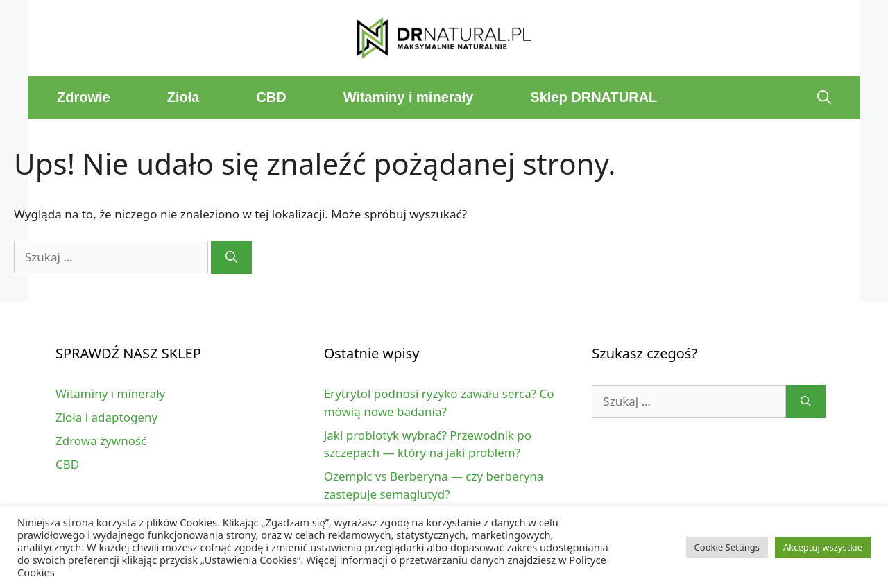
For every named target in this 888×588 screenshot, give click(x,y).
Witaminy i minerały (409, 97)
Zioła (183, 97)
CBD (271, 97)
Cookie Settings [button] (727, 547)
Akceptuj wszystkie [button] (823, 547)
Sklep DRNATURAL (594, 97)
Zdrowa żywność (101, 441)
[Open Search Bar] (824, 97)
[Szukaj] (231, 258)
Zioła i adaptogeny (106, 417)
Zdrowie (84, 97)
